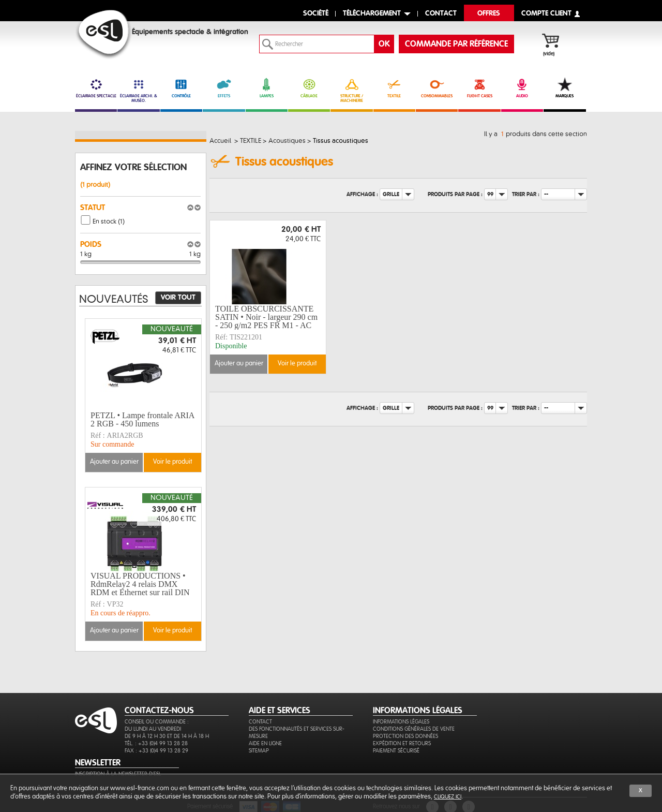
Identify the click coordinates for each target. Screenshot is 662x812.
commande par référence (456, 44)
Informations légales (401, 722)
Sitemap (259, 751)
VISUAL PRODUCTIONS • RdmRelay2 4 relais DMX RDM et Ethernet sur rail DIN (140, 584)
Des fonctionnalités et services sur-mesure (297, 733)
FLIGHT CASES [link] (479, 88)
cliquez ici (448, 797)
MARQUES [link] (565, 88)
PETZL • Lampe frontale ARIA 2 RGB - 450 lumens (142, 419)
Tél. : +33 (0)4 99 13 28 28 (156, 743)
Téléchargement (372, 14)
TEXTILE (394, 88)
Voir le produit (297, 364)
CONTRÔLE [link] (181, 88)
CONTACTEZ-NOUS (159, 711)
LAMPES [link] (267, 88)
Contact (260, 722)
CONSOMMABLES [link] (437, 88)
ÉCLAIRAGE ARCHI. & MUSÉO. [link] (138, 90)
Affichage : (362, 194)
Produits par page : (455, 194)
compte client (546, 14)
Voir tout (178, 298)
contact (441, 14)
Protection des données (405, 736)
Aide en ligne (265, 743)
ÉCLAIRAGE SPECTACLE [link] (96, 88)
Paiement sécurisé (396, 751)
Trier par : (526, 194)
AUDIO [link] (522, 88)
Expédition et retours (402, 743)
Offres (489, 14)
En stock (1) (109, 222)
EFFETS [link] (224, 88)
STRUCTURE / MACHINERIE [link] (351, 90)
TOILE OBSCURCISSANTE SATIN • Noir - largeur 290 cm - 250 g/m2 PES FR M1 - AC (266, 317)
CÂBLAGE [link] (309, 88)
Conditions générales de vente (414, 729)
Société (316, 14)
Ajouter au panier (239, 364)
